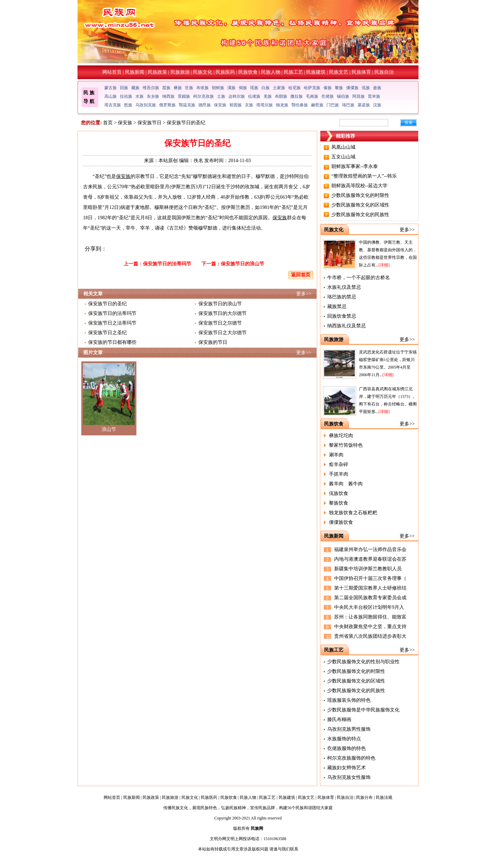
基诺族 (364, 105)
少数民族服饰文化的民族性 (360, 215)
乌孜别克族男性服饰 (349, 729)
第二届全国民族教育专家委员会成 (370, 598)
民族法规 (384, 797)
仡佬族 (328, 96)
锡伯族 (343, 96)
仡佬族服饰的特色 (347, 748)
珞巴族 (348, 105)
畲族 (377, 88)
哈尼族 (294, 88)
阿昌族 (359, 96)
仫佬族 (254, 96)
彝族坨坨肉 (341, 436)
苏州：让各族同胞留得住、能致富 (370, 617)
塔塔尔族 (265, 105)
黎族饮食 (339, 503)
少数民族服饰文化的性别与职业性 (363, 662)
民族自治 (384, 72)
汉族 (377, 105)
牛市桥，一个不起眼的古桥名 (359, 278)
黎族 (339, 88)
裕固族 (236, 105)
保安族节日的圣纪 (107, 304)
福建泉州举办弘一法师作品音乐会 (370, 549)
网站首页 (112, 72)
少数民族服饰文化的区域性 (360, 205)
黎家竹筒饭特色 (346, 445)
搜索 (409, 123)
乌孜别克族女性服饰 (349, 777)
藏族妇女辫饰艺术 (347, 768)
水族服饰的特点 (344, 739)
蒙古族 (111, 88)
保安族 (220, 105)
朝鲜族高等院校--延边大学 (359, 186)
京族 (249, 105)
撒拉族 (297, 96)
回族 (124, 88)
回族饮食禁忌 (342, 316)
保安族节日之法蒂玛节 (112, 323)
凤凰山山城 (343, 147)
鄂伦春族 (300, 105)
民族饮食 (248, 72)
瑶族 (254, 88)
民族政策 (157, 72)
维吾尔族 (151, 88)
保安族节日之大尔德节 (223, 333)
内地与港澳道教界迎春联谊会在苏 (370, 559)
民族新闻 (135, 72)
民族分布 (364, 797)
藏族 (135, 88)
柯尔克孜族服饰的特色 (351, 758)
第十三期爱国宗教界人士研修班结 (370, 588)
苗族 (166, 88)
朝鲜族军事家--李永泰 (355, 166)
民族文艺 (339, 72)
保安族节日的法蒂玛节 (167, 264)
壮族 (189, 88)
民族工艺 (293, 72)
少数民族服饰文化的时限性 (360, 195)
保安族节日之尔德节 (220, 323)
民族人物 (271, 72)
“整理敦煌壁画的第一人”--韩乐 (364, 176)
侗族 (243, 88)
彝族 (178, 88)
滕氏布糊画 (339, 719)
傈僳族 (352, 88)
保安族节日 (149, 123)
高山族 (111, 96)
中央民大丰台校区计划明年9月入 (369, 607)
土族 (221, 96)
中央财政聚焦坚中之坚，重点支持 (370, 627)
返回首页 (301, 275)
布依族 (203, 88)
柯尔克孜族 (204, 96)
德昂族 (205, 105)
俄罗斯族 (167, 105)
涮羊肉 (336, 455)
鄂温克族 (187, 105)
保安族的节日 (213, 342)
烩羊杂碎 (339, 464)
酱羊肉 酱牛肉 (346, 484)
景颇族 (184, 96)
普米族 (374, 96)
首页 (108, 123)
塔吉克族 (113, 105)
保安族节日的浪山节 (242, 264)
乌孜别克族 (146, 105)
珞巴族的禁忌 (342, 297)
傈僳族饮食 (341, 522)
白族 (266, 88)
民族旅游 (180, 72)
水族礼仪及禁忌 (344, 287)
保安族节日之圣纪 (107, 333)
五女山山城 (343, 157)
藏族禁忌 (337, 306)
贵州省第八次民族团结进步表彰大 (370, 636)
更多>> (304, 294)
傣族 (328, 88)
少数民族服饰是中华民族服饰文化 (363, 710)
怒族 (128, 105)
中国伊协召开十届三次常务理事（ (370, 578)
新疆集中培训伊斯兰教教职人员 (368, 569)
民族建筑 (316, 72)
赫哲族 (317, 105)
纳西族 (168, 96)
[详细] (384, 265)
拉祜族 (126, 96)
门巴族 (333, 105)
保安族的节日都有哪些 (112, 342)
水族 (139, 96)
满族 (231, 88)
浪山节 (109, 429)
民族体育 (361, 72)
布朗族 (281, 96)
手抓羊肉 (339, 474)
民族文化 (203, 72)
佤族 (366, 88)
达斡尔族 (237, 96)
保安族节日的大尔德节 (223, 313)
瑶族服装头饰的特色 (349, 700)
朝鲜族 (218, 88)
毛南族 (312, 96)
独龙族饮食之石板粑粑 (353, 513)
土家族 (279, 88)
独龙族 (282, 105)
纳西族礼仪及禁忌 (347, 326)
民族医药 (225, 72)
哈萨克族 (312, 88)
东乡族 (153, 96)
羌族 (268, 96)
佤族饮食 (339, 493)
